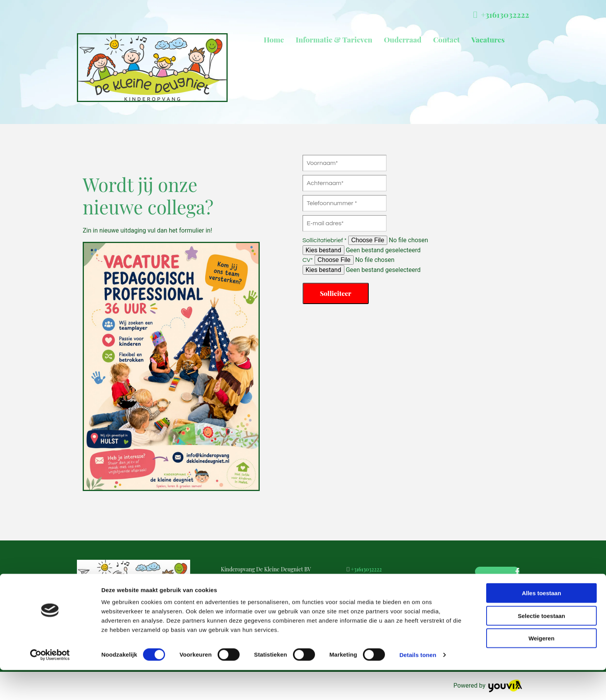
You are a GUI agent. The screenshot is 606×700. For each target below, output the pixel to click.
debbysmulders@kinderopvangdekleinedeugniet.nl (413, 583)
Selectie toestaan (542, 646)
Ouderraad (403, 39)
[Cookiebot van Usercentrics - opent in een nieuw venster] (50, 685)
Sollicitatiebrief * (325, 240)
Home (274, 39)
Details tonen (418, 685)
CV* (308, 260)
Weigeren (541, 668)
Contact (446, 39)
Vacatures (488, 39)
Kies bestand (323, 250)
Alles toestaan (541, 623)
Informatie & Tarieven (334, 39)
